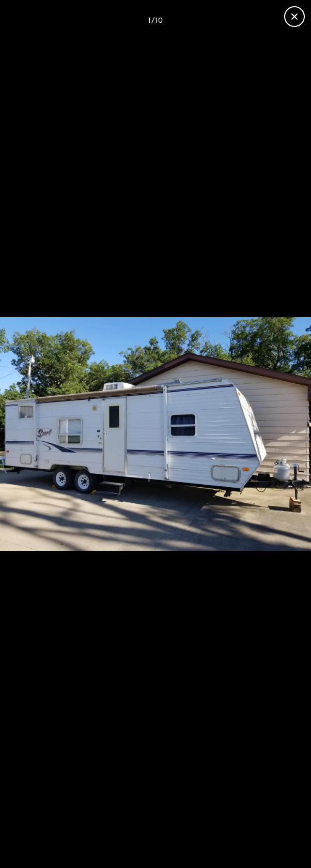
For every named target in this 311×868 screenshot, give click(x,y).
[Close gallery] (294, 17)
